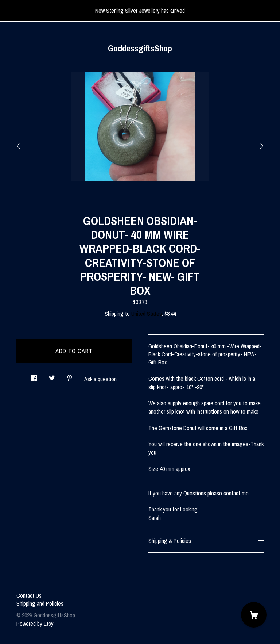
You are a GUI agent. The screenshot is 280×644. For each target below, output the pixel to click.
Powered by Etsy (35, 624)
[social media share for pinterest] (70, 376)
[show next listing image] (245, 144)
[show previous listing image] (35, 144)
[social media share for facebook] (34, 376)
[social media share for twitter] (52, 376)
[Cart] (254, 615)
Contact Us (29, 595)
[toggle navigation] (259, 47)
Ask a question (100, 379)
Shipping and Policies (40, 603)
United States (147, 314)
